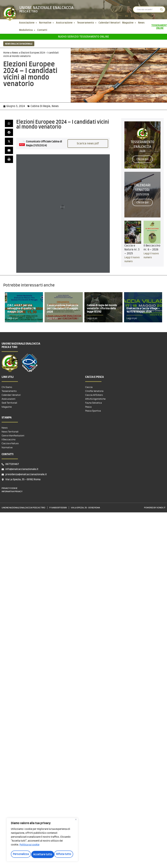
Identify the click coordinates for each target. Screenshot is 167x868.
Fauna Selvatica (94, 403)
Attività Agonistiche (95, 399)
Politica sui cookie (29, 846)
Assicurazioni (8, 399)
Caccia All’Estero (94, 395)
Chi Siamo (7, 387)
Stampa (7, 418)
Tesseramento (9, 391)
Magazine (7, 407)
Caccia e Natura (10, 443)
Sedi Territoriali (9, 403)
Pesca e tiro (28, 12)
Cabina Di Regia (40, 106)
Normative (7, 447)
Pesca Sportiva (93, 411)
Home (6, 53)
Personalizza (20, 854)
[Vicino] (76, 821)
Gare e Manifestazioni (13, 435)
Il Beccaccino (9, 439)
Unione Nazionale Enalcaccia (46, 8)
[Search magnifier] (161, 9)
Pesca (88, 407)
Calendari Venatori (11, 395)
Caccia (89, 387)
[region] (42, 840)
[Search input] (148, 9)
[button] (9, 123)
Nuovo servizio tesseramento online (83, 37)
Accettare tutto (63, 854)
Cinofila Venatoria (94, 391)
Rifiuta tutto (41, 854)
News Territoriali (10, 432)
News (15, 53)
